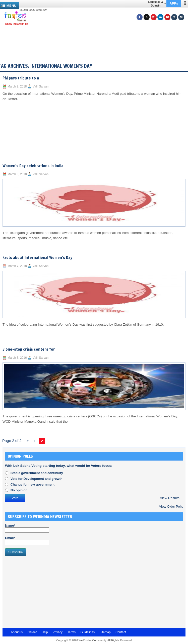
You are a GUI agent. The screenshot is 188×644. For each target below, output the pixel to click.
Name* (27, 528)
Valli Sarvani (41, 86)
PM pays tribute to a (21, 78)
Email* (27, 540)
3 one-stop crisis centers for (29, 349)
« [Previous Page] (28, 441)
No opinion (19, 490)
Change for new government (33, 484)
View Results (170, 498)
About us (17, 632)
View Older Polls (171, 507)
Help (45, 632)
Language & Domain (157, 4)
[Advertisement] (43, 591)
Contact (121, 632)
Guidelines (87, 632)
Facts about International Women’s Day (37, 257)
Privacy (58, 632)
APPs (174, 3)
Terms (71, 632)
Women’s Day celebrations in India (33, 166)
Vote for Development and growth (37, 479)
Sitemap (105, 632)
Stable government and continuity (37, 473)
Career (32, 632)
